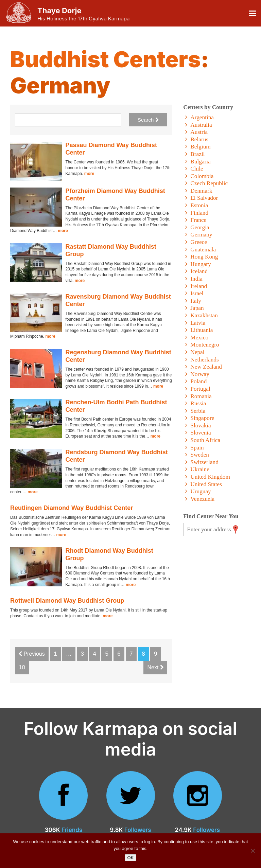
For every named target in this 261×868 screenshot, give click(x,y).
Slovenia (201, 433)
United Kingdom (210, 477)
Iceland (199, 271)
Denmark (201, 191)
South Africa (205, 440)
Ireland (199, 286)
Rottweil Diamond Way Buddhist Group (67, 601)
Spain (197, 448)
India (196, 279)
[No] (253, 851)
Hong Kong (204, 257)
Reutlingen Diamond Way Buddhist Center (72, 508)
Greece (199, 242)
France (198, 220)
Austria (199, 132)
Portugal (200, 389)
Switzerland (204, 462)
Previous (32, 654)
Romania (201, 396)
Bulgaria (200, 162)
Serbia (198, 411)
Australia (201, 125)
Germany (201, 235)
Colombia (202, 176)
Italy (196, 301)
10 (22, 667)
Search (148, 120)
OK (131, 858)
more (89, 174)
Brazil (197, 154)
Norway (200, 374)
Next (155, 667)
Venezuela (202, 499)
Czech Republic (209, 183)
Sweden (200, 455)
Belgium (200, 147)
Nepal (197, 352)
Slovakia (201, 426)
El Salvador (204, 198)
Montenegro (205, 345)
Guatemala (203, 250)
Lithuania (202, 330)
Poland (198, 381)
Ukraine (200, 469)
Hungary (201, 264)
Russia (198, 403)
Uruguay (201, 491)
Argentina (202, 117)
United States (206, 484)
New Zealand (206, 367)
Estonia (199, 205)
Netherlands (204, 360)
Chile (197, 169)
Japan (197, 308)
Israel (197, 293)
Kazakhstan (204, 315)
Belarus (199, 139)
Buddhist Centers (106, 59)
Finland (199, 213)
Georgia (200, 227)
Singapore (202, 418)
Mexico (199, 338)
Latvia (198, 323)
